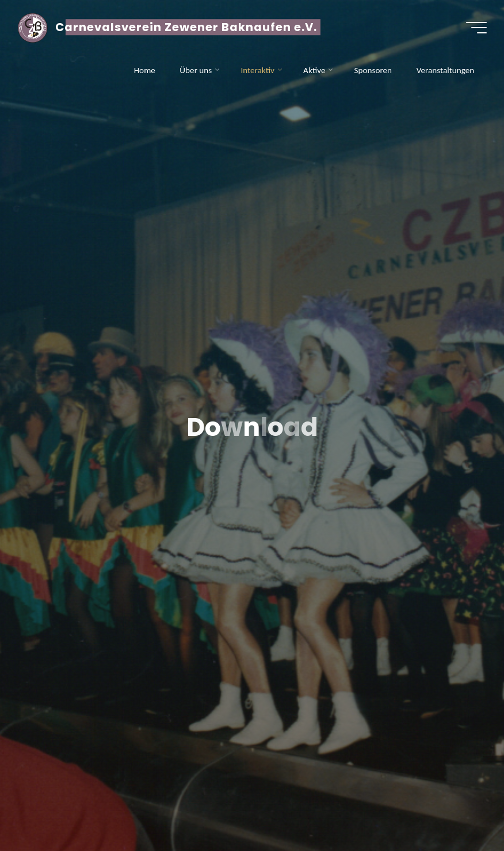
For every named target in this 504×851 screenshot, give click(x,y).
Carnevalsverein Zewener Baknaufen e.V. (186, 27)
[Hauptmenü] (476, 28)
